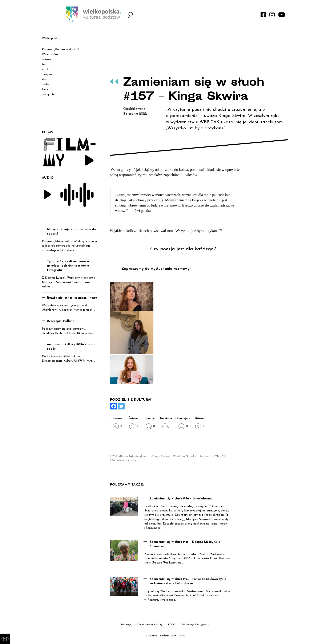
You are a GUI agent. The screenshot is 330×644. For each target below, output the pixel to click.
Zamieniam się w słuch (125, 460)
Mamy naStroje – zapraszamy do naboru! (71, 232)
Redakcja (126, 625)
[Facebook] (114, 406)
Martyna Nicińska (185, 456)
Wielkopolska (51, 38)
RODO (172, 625)
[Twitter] (121, 406)
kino (45, 79)
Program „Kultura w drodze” (61, 50)
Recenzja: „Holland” (61, 321)
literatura (48, 60)
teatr (45, 64)
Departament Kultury (150, 625)
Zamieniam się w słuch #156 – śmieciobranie (181, 499)
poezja (205, 456)
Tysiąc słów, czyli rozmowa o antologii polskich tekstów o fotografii (68, 266)
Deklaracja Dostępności (196, 625)
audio (45, 84)
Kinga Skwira (161, 456)
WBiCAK (220, 456)
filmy (45, 89)
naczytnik (48, 94)
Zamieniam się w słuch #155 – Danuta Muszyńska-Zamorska (185, 544)
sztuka (46, 69)
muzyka (47, 74)
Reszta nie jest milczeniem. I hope (72, 298)
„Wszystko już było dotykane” (130, 456)
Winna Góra (50, 54)
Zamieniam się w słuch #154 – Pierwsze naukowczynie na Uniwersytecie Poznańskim (188, 581)
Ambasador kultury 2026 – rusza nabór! (71, 347)
